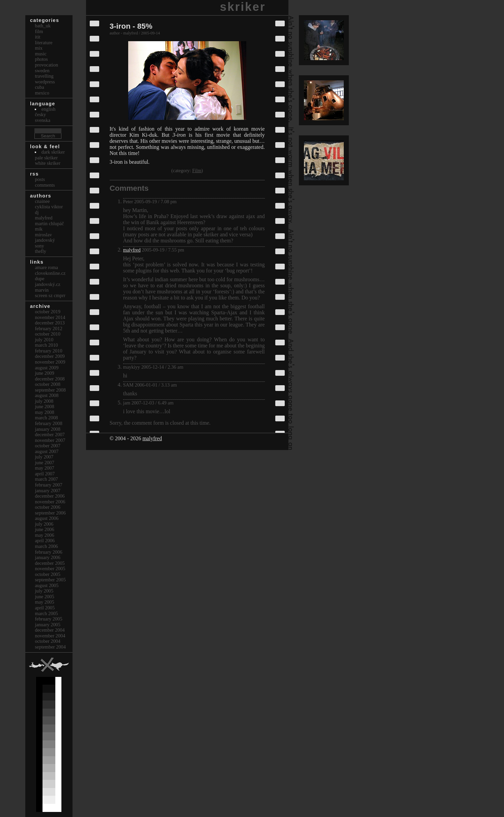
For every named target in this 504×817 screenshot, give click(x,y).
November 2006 (50, 502)
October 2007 (48, 446)
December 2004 (50, 630)
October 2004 (48, 641)
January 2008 (48, 429)
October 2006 (48, 507)
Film (197, 170)
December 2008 (50, 379)
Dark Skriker (53, 152)
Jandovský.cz (48, 284)
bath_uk (43, 26)
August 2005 (47, 585)
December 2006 (50, 496)
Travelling (44, 76)
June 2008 (44, 406)
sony (39, 246)
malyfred (132, 250)
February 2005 (48, 619)
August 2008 (47, 395)
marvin (42, 290)
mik (38, 229)
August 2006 (47, 518)
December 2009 (50, 356)
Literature (44, 43)
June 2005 (44, 597)
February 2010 (48, 351)
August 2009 (47, 368)
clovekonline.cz (50, 273)
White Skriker (48, 163)
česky (40, 114)
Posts (40, 179)
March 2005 (46, 613)
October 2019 (48, 312)
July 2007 (44, 457)
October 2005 (48, 574)
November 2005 (50, 569)
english (49, 109)
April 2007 (45, 474)
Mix (38, 48)
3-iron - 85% (131, 26)
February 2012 (48, 328)
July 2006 (44, 524)
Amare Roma (46, 267)
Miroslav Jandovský (45, 238)
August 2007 (47, 451)
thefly (40, 251)
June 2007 (44, 463)
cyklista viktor (49, 207)
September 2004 (50, 647)
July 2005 (44, 591)
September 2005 (50, 580)
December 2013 (50, 323)
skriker (243, 7)
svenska (43, 120)
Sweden (42, 71)
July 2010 (44, 340)
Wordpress (45, 82)
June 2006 (44, 529)
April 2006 (45, 541)
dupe (39, 279)
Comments (45, 185)
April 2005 (45, 608)
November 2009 (50, 362)
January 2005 (48, 625)
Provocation (46, 65)
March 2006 (46, 546)
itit (37, 37)
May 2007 (44, 468)
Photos (41, 59)
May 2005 (44, 602)
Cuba (39, 87)
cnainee (42, 201)
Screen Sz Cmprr (50, 295)
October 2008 (48, 384)
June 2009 (44, 373)
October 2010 (48, 334)
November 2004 (50, 636)
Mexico (42, 93)
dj (37, 212)
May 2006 (44, 535)
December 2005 (50, 563)
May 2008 (44, 412)
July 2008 (44, 401)
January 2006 (48, 557)
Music (40, 54)
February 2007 (48, 485)
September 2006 (50, 513)
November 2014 (50, 317)
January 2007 (48, 491)
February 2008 (48, 423)
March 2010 (46, 345)
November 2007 (50, 440)
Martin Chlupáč (49, 223)
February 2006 (48, 552)
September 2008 (50, 390)
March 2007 (46, 479)
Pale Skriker (46, 158)
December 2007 (50, 434)
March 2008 (46, 418)
